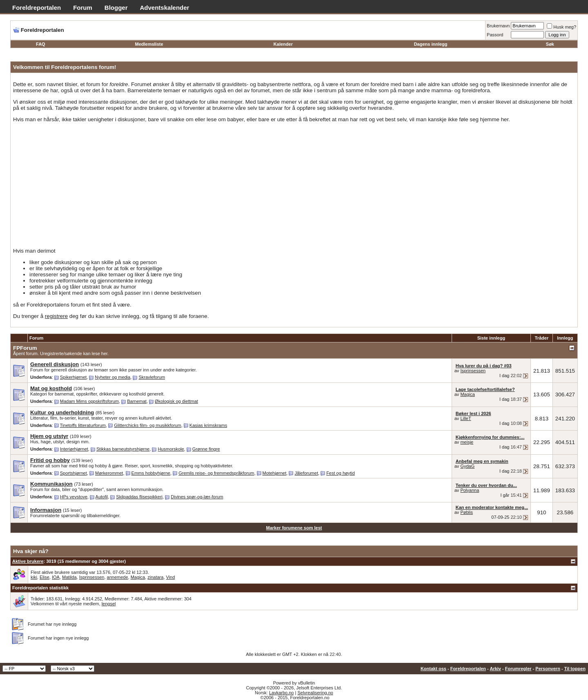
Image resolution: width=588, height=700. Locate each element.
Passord (495, 35)
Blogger (116, 8)
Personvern (548, 669)
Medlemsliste (149, 44)
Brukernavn (498, 26)
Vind (171, 577)
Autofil (102, 497)
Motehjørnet (275, 473)
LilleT (465, 418)
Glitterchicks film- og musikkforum (147, 425)
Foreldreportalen (37, 8)
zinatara (155, 577)
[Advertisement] (294, 185)
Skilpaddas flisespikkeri (139, 497)
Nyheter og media (112, 377)
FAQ (41, 44)
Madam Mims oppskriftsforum (89, 401)
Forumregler (518, 669)
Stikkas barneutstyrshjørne (123, 449)
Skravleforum (152, 377)
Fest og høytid (341, 473)
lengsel (109, 604)
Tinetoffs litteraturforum (83, 425)
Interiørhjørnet (74, 449)
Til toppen (575, 669)
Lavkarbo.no (282, 693)
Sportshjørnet (73, 473)
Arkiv (495, 669)
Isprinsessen (473, 371)
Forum (83, 8)
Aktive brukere (28, 561)
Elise (45, 577)
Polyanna (470, 490)
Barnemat (137, 401)
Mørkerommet (109, 473)
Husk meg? (561, 27)
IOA (56, 577)
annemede (118, 577)
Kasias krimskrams (208, 425)
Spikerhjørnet (73, 377)
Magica (467, 394)
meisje (467, 442)
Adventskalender (165, 8)
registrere (56, 316)
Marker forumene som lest (294, 528)
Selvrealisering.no (315, 693)
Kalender (283, 44)
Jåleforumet (306, 473)
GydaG (467, 466)
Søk (550, 44)
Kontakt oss (433, 669)
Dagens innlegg (431, 44)
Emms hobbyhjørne (151, 473)
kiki (34, 577)
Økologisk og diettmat (176, 401)
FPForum (25, 348)
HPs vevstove (74, 497)
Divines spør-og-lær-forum (197, 497)
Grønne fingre (206, 449)
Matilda (69, 577)
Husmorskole (171, 449)
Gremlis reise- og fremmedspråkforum (216, 473)
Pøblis (467, 512)
